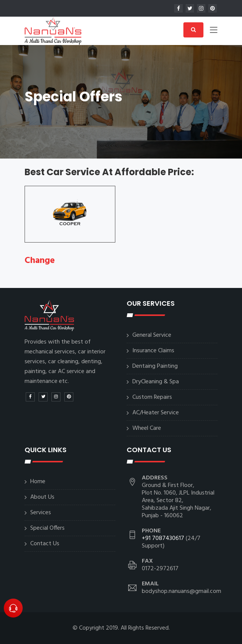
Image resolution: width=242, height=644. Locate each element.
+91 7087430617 (163, 538)
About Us (42, 497)
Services (41, 513)
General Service (152, 335)
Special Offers (47, 528)
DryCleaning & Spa (156, 382)
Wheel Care (147, 428)
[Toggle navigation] (214, 31)
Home (38, 482)
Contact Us (45, 544)
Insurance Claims (153, 351)
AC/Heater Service (156, 413)
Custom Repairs (152, 397)
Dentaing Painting (155, 366)
